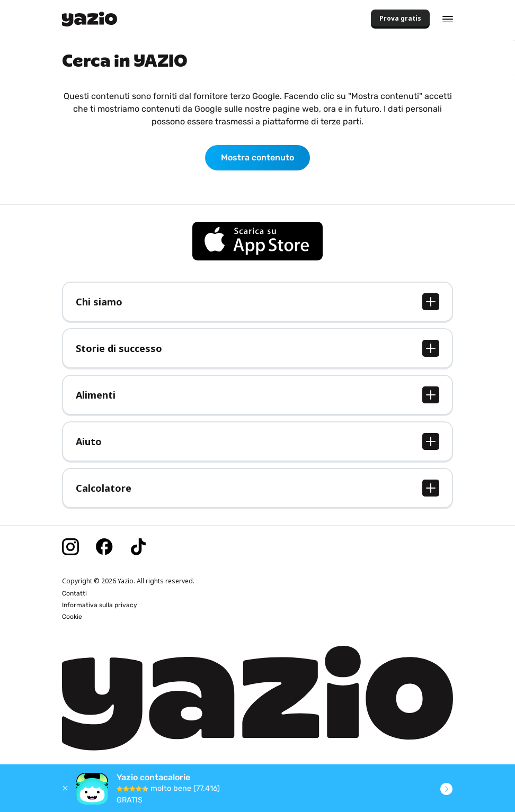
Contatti (74, 593)
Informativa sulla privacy (100, 605)
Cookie (72, 617)
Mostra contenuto (257, 157)
